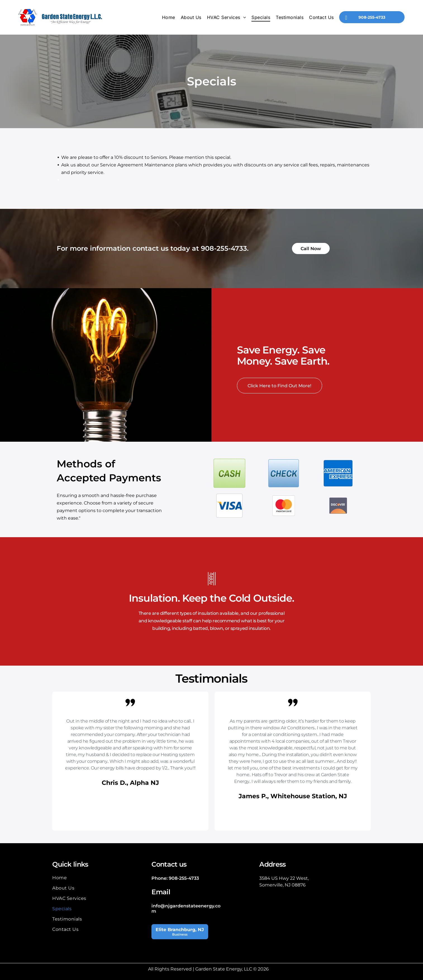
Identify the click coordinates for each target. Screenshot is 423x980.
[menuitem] (169, 17)
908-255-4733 (224, 248)
